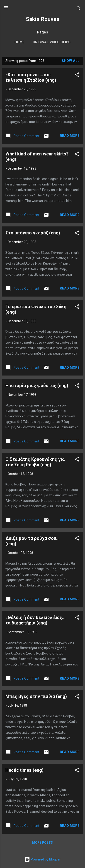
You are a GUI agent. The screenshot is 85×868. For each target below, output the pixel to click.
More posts (42, 843)
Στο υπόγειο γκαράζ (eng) (33, 233)
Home (19, 42)
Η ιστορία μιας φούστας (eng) (37, 386)
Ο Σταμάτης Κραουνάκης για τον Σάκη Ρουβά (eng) (35, 462)
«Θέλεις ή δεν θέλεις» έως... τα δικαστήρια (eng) (35, 620)
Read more (70, 136)
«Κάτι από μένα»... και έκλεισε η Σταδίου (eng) (31, 77)
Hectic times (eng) (24, 770)
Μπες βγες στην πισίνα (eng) (36, 696)
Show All (71, 61)
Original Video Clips (52, 42)
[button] (77, 75)
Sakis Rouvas (43, 19)
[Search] (79, 9)
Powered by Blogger (42, 859)
